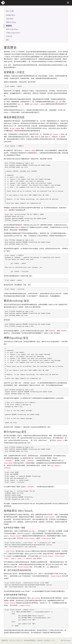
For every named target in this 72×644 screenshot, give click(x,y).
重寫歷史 (9, 26)
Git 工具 (10, 11)
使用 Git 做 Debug (12, 29)
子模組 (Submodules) (13, 33)
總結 (7, 40)
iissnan (68, 641)
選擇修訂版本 (10, 15)
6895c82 (40, 641)
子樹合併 (9, 36)
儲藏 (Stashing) (11, 22)
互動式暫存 (10, 19)
